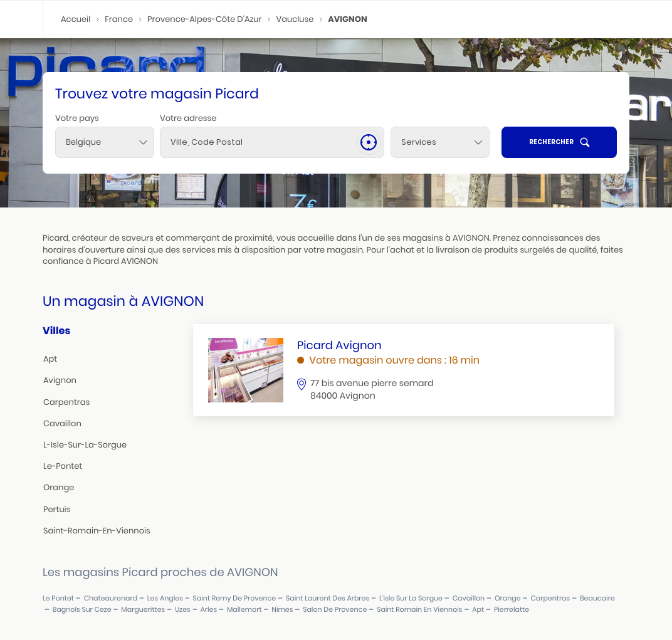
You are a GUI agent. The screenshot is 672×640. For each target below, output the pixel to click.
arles (208, 610)
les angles (165, 598)
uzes (183, 610)
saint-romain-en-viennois (97, 531)
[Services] (440, 142)
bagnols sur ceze (82, 610)
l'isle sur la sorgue (411, 598)
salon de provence (335, 610)
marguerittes (143, 610)
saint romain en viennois (420, 610)
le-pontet (63, 466)
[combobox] (105, 142)
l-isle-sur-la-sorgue (85, 445)
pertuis (57, 509)
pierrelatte (512, 610)
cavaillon (62, 423)
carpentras (66, 402)
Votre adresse (188, 118)
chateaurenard (111, 598)
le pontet (58, 598)
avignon (60, 380)
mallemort (244, 610)
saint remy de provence (235, 598)
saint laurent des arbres (328, 598)
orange (59, 487)
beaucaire (597, 598)
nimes (282, 610)
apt (50, 359)
